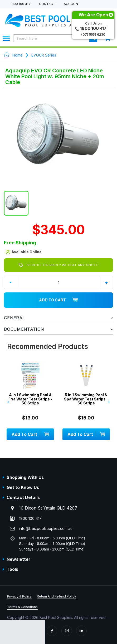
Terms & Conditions (22, 607)
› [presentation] (109, 402)
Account (72, 4)
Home (18, 55)
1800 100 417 (20, 4)
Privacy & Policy (19, 596)
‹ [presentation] (8, 402)
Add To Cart (58, 300)
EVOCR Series (44, 55)
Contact (47, 4)
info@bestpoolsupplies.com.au (46, 528)
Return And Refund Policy (57, 596)
